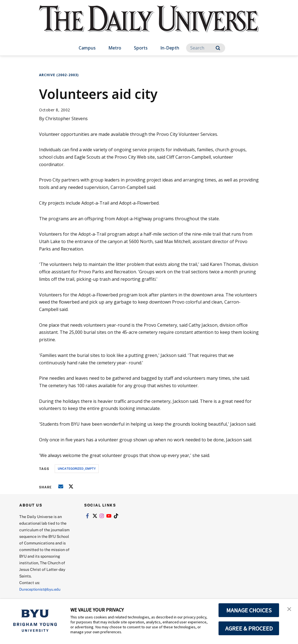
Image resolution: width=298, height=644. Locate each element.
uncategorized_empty (77, 468)
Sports (141, 48)
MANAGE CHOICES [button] (249, 610)
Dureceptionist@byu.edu (41, 589)
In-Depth (170, 48)
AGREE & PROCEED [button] (249, 628)
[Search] (206, 48)
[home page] (149, 25)
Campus (87, 48)
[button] (289, 609)
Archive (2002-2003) (59, 75)
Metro (115, 48)
